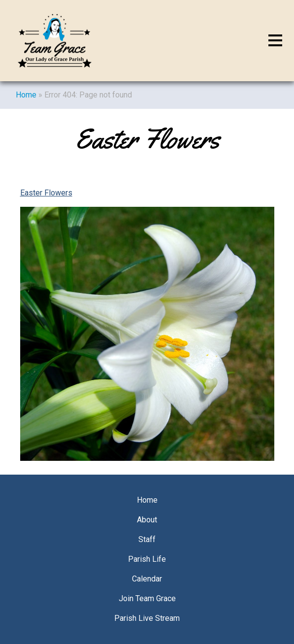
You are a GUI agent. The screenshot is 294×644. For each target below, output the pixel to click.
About (147, 520)
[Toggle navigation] (275, 41)
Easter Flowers (46, 193)
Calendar (147, 579)
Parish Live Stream (147, 618)
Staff (147, 539)
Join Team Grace (147, 598)
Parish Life (147, 559)
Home (26, 95)
